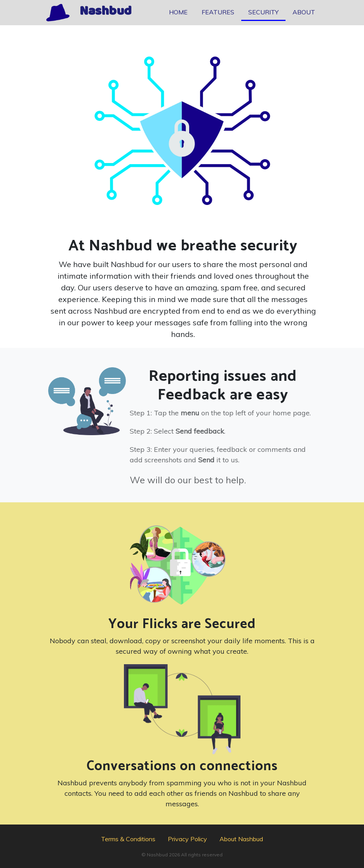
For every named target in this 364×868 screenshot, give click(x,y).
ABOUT (304, 12)
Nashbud (106, 13)
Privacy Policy (187, 839)
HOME (178, 12)
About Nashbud (241, 839)
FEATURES (218, 12)
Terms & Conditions (128, 839)
